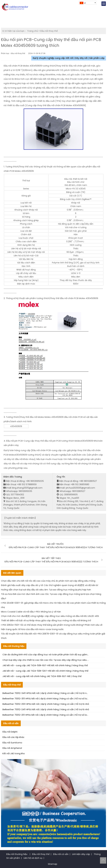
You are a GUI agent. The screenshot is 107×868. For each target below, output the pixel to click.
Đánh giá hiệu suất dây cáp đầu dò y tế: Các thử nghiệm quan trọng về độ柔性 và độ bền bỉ (50, 585)
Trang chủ (33, 31)
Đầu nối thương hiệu (17, 854)
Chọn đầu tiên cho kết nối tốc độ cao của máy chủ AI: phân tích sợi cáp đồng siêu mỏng (48, 581)
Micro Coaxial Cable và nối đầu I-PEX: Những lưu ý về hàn (31, 612)
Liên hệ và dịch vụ (33, 858)
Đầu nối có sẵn (61, 854)
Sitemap (53, 864)
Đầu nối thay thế (49, 31)
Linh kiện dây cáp (81, 854)
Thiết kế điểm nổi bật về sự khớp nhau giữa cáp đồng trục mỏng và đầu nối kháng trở (46, 620)
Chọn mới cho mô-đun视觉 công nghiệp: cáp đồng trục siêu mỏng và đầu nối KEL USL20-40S (50, 616)
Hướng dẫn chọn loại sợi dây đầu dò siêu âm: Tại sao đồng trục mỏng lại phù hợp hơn (46, 590)
